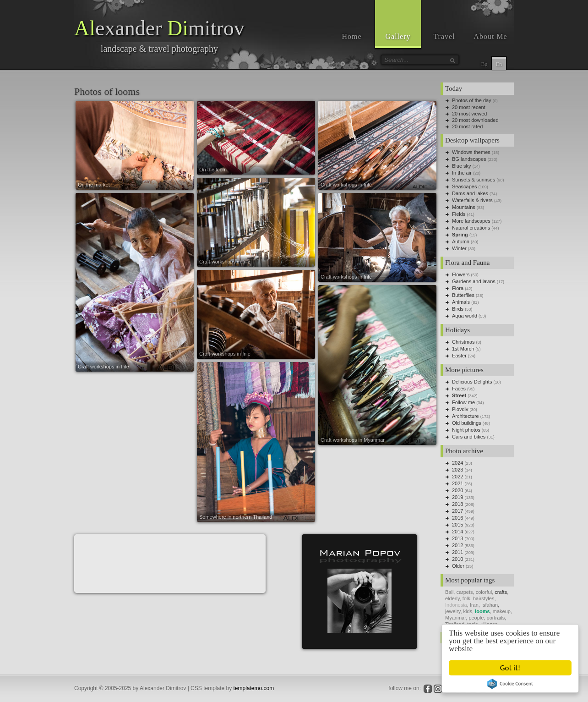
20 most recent (469, 107)
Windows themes (471, 152)
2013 (457, 538)
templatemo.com (254, 688)
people (476, 618)
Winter (459, 248)
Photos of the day (472, 100)
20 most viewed (469, 114)
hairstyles (484, 598)
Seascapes (464, 186)
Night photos (466, 430)
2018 (457, 504)
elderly (452, 598)
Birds (458, 309)
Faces (459, 389)
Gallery (398, 36)
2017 (457, 511)
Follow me (463, 402)
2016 (457, 518)
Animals (461, 302)
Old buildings (467, 423)
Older (458, 566)
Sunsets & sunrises (474, 180)
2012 (457, 545)
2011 (457, 552)
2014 (457, 532)
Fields (459, 214)
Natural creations (471, 228)
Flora (458, 288)
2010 (457, 559)
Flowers (461, 274)
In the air (462, 173)
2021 (457, 483)
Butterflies (463, 295)
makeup (502, 611)
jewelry (453, 611)
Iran (474, 605)
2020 (457, 490)
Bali (449, 592)
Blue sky (462, 166)
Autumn (461, 241)
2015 (457, 525)
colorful (484, 592)
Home (351, 36)
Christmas (463, 342)
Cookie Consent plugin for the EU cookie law (510, 684)
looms (482, 611)
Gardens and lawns (474, 281)
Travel (444, 36)
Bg (484, 64)
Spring (460, 235)
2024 (457, 463)
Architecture (465, 416)
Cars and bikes (469, 437)
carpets (464, 592)
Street (459, 395)
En (499, 64)
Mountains (464, 207)
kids (468, 611)
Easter (459, 356)
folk (466, 598)
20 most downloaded (475, 120)
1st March (463, 349)
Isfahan (490, 605)
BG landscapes (469, 159)
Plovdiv (460, 409)
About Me (490, 36)
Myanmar (455, 618)
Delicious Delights (472, 382)
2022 (457, 477)
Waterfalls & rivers (472, 200)
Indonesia (456, 605)
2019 (457, 497)
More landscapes (471, 221)
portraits (496, 618)
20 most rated (467, 126)
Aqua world (465, 316)
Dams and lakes (470, 193)
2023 (457, 470)
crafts (501, 592)
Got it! (510, 668)
